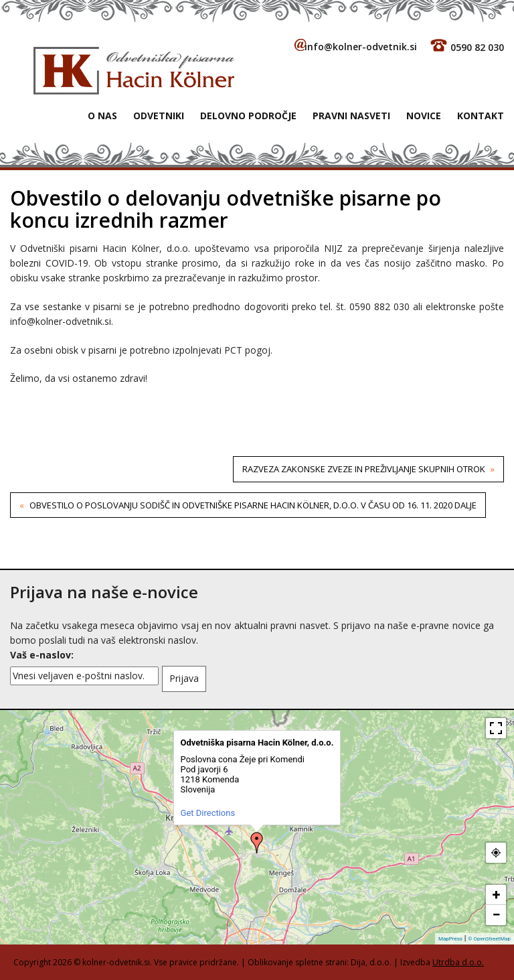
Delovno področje (248, 116)
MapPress (450, 939)
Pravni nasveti (351, 116)
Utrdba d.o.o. (458, 962)
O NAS (102, 116)
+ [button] (497, 895)
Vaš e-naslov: (42, 655)
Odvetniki (159, 116)
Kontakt (481, 116)
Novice (424, 116)
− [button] (496, 915)
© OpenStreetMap (489, 939)
